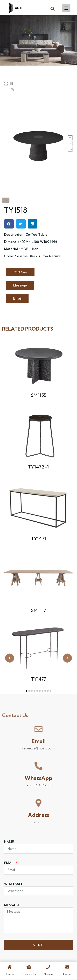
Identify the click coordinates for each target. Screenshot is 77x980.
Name (9, 843)
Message (12, 906)
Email (38, 742)
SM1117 (39, 611)
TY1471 (39, 540)
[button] (53, 9)
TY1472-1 (39, 468)
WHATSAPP (14, 885)
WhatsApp (39, 779)
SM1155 (39, 396)
